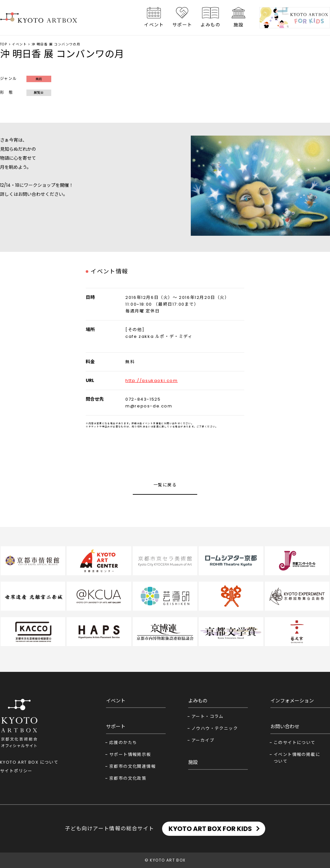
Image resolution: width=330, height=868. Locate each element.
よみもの (210, 25)
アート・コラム (208, 716)
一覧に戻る (165, 485)
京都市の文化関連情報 (132, 766)
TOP (4, 44)
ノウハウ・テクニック (215, 728)
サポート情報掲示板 (130, 754)
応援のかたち (123, 743)
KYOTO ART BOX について (29, 762)
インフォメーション (292, 701)
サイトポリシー (16, 771)
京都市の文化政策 (128, 778)
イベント (154, 25)
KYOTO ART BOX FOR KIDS (210, 829)
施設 (239, 25)
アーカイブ (203, 740)
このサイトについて (295, 743)
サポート (182, 25)
